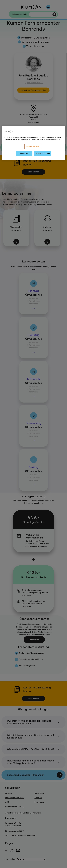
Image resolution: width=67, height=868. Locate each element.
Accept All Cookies (43, 153)
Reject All (24, 153)
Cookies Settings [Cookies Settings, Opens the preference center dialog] (33, 146)
